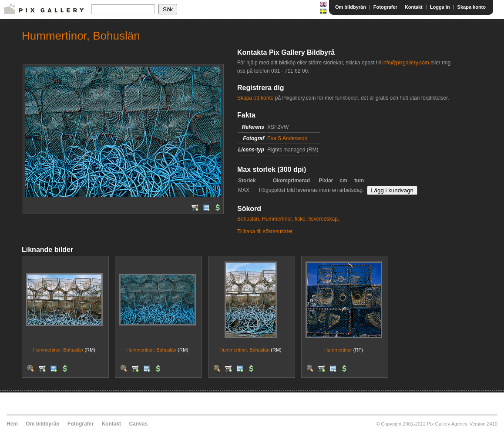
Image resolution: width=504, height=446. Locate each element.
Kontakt (414, 7)
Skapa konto (472, 7)
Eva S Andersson (287, 138)
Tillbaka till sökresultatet (265, 231)
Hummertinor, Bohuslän (58, 350)
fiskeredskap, (324, 219)
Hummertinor (338, 350)
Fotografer (385, 7)
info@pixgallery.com (405, 63)
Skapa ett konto (255, 98)
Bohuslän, (249, 219)
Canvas (138, 424)
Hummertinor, (278, 219)
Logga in (440, 7)
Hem (12, 424)
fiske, (301, 219)
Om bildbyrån (351, 7)
